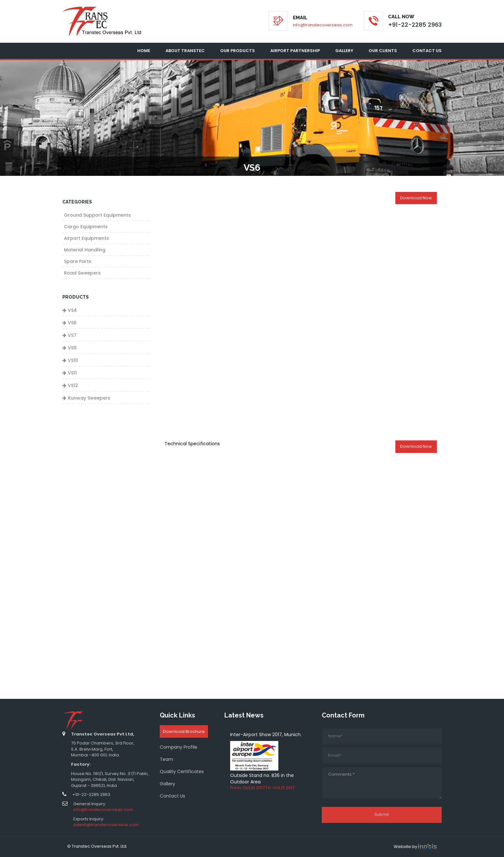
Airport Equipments (86, 238)
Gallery (344, 51)
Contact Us (427, 51)
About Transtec (185, 51)
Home (144, 51)
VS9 (72, 348)
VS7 (72, 335)
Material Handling (85, 250)
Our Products (238, 51)
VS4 (72, 310)
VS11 (72, 373)
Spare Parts (78, 261)
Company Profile (179, 747)
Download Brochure (184, 731)
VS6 (72, 323)
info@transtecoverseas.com (323, 25)
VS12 (73, 385)
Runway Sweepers (89, 398)
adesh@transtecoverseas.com (106, 825)
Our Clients (383, 51)
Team (166, 759)
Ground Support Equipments (97, 215)
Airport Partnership (295, 51)
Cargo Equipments (86, 227)
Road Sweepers (82, 273)
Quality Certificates (182, 771)
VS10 (73, 360)
